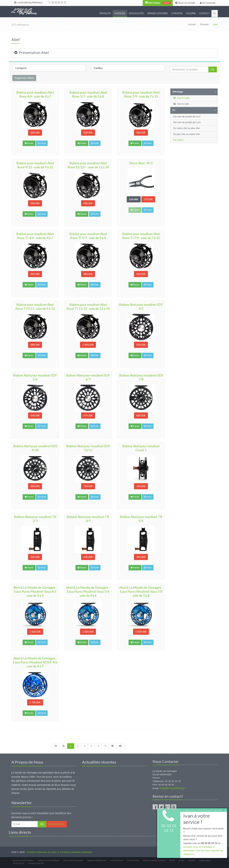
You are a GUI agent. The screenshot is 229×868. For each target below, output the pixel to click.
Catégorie (21, 68)
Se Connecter (208, 3)
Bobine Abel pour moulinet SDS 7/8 (141, 377)
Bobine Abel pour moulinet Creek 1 (141, 448)
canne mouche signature (73, 860)
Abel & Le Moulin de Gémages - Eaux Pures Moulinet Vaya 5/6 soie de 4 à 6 (88, 591)
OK (213, 69)
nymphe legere (205, 860)
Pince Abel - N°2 (141, 163)
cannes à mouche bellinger (49, 860)
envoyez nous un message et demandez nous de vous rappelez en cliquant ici (203, 851)
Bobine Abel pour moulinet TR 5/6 (141, 519)
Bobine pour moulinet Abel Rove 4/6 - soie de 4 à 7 (35, 94)
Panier (29, 143)
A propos (177, 13)
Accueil (192, 24)
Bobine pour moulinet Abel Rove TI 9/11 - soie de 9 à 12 (35, 307)
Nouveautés (136, 13)
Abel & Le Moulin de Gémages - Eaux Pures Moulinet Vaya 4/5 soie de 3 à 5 (35, 591)
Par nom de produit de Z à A (187, 122)
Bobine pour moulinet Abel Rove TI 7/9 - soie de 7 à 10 (141, 236)
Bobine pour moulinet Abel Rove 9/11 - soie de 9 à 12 (35, 165)
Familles (98, 68)
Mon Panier (158, 3)
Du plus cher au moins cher (187, 134)
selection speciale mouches (154, 860)
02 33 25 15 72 (57, 3)
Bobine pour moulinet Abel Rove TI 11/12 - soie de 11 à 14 (88, 307)
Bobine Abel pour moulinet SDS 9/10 (35, 448)
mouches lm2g (133, 860)
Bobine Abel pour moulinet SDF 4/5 (141, 307)
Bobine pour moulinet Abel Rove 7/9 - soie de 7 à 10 (141, 94)
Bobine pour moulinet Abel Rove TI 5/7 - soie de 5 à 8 (88, 236)
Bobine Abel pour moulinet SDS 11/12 (88, 448)
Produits (105, 13)
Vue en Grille (181, 98)
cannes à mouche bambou (23, 860)
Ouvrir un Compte (185, 3)
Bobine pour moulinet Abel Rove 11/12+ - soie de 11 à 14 (88, 165)
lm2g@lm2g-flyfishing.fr (173, 788)
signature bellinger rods (97, 860)
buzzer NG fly (19, 863)
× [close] (222, 809)
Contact (204, 13)
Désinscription (56, 824)
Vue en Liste (181, 104)
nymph (181, 860)
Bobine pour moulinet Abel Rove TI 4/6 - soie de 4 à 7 (35, 236)
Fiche (42, 143)
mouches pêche (117, 860)
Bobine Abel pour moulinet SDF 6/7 (88, 377)
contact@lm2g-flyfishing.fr (28, 3)
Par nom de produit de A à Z (187, 117)
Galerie (191, 13)
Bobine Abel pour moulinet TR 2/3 (35, 519)
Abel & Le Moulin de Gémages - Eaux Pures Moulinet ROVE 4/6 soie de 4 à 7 (35, 662)
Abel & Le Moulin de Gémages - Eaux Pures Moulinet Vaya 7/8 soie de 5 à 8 (141, 591)
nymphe (192, 860)
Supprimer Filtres (24, 78)
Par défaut (178, 140)
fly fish (172, 860)
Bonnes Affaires (158, 13)
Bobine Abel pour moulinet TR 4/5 (88, 519)
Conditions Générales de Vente (41, 852)
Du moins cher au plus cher (187, 128)
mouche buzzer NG (36, 863)
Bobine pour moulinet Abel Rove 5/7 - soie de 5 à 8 (88, 94)
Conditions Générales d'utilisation (76, 852)
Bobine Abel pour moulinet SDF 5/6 (35, 377)
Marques (120, 13)
